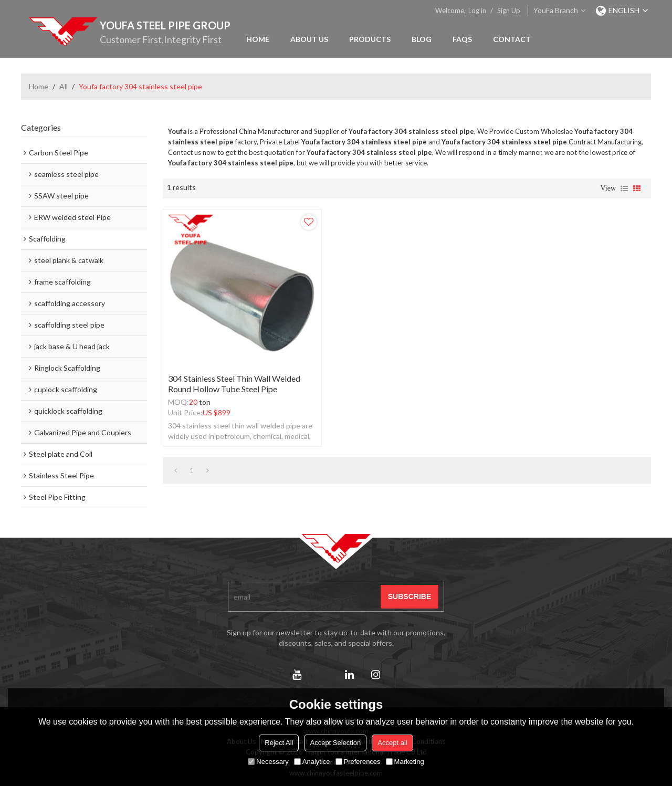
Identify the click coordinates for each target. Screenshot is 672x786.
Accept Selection (335, 743)
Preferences (358, 762)
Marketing (405, 762)
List (624, 188)
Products (370, 39)
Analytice (312, 762)
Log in (477, 11)
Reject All (279, 743)
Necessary (268, 762)
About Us (309, 39)
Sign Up (509, 11)
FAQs (462, 39)
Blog (422, 39)
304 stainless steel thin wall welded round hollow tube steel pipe (234, 384)
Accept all (392, 743)
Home (258, 39)
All (64, 86)
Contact (512, 39)
